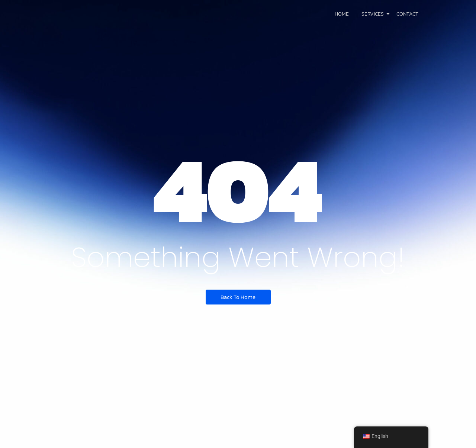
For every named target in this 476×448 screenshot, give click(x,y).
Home (342, 14)
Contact (407, 14)
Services (374, 14)
